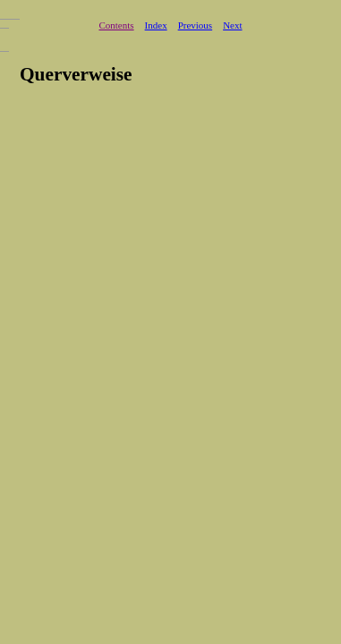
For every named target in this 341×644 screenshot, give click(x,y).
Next (232, 25)
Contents (116, 25)
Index (156, 25)
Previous (196, 25)
